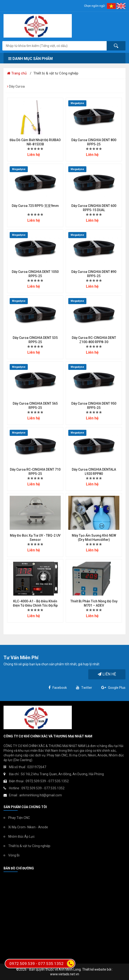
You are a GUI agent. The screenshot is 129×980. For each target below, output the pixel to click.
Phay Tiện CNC (19, 818)
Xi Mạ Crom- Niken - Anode (28, 827)
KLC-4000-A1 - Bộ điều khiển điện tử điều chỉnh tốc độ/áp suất (35, 605)
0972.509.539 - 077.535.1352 (42, 964)
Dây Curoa (16, 86)
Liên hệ (107, 674)
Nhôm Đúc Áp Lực (21, 837)
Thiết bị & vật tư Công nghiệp (29, 846)
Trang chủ (17, 73)
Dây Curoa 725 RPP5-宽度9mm (35, 206)
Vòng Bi (14, 855)
